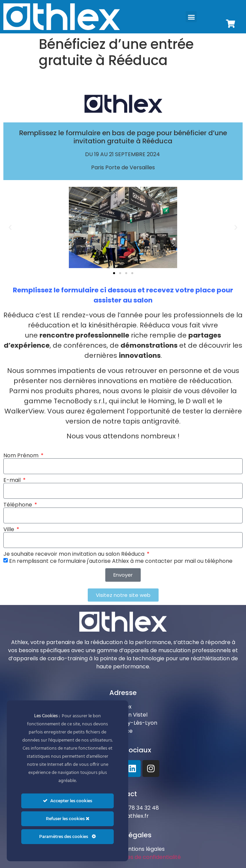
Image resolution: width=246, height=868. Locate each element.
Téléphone (18, 505)
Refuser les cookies (68, 819)
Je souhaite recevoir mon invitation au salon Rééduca (75, 554)
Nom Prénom (22, 456)
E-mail (13, 480)
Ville (9, 529)
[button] (191, 17)
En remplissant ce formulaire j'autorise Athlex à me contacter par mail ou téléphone (121, 561)
